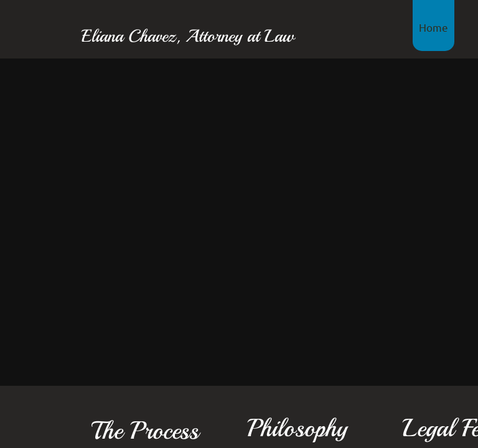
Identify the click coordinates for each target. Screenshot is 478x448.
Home (433, 27)
